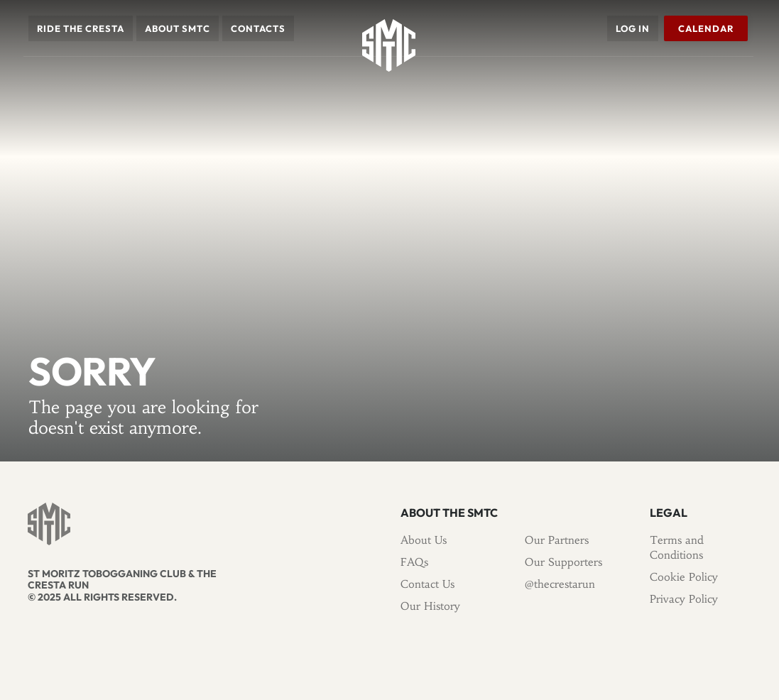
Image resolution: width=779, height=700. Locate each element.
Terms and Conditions (677, 547)
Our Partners (557, 540)
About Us (424, 540)
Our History (430, 606)
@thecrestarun (560, 584)
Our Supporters (563, 562)
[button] (81, 28)
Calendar (705, 28)
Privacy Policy (684, 599)
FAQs (414, 562)
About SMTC (178, 28)
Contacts (258, 28)
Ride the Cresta (81, 28)
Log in (632, 28)
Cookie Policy (684, 577)
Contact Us (427, 584)
